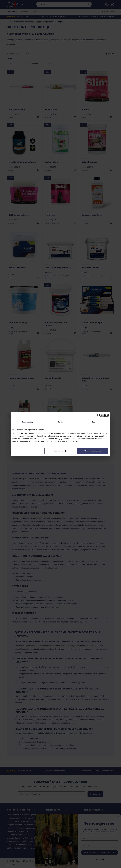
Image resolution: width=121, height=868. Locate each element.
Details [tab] (61, 422)
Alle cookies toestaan (93, 451)
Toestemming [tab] (27, 422)
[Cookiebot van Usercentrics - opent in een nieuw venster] (99, 416)
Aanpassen (60, 451)
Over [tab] (94, 422)
